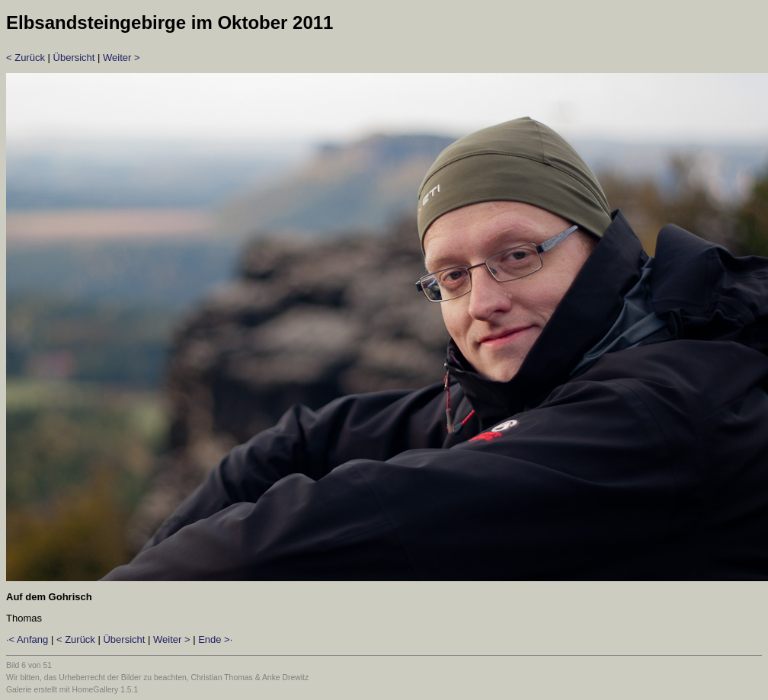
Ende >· (215, 639)
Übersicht (74, 58)
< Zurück (26, 58)
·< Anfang (27, 639)
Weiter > (122, 58)
